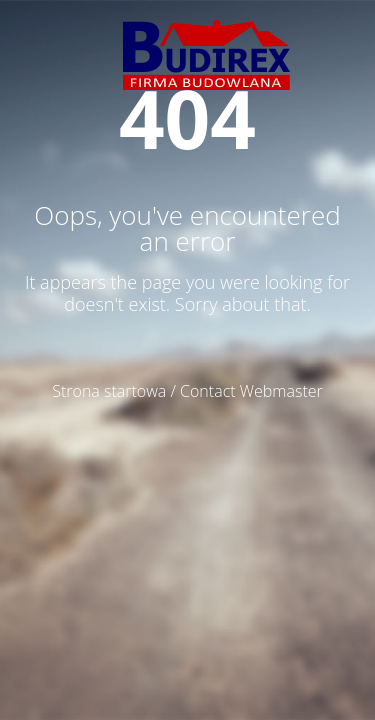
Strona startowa (109, 391)
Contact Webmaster (251, 391)
